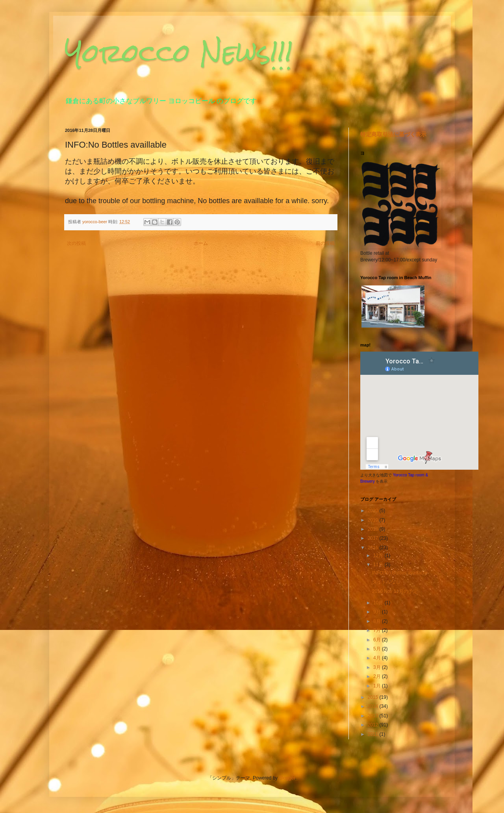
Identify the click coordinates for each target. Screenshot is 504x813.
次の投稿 (76, 243)
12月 (379, 556)
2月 (378, 676)
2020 (374, 511)
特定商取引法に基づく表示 (393, 134)
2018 (374, 529)
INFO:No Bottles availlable (400, 573)
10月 (379, 603)
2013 (374, 716)
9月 (378, 612)
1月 (378, 686)
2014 (374, 706)
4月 (378, 658)
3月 (378, 667)
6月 (378, 640)
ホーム (201, 243)
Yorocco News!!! (179, 53)
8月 (378, 621)
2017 (374, 538)
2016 (374, 548)
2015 (374, 697)
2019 (374, 520)
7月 (378, 630)
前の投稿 (325, 243)
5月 (378, 649)
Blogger (287, 778)
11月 (379, 565)
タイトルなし (386, 582)
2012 (374, 725)
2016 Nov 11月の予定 (395, 591)
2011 (374, 734)
